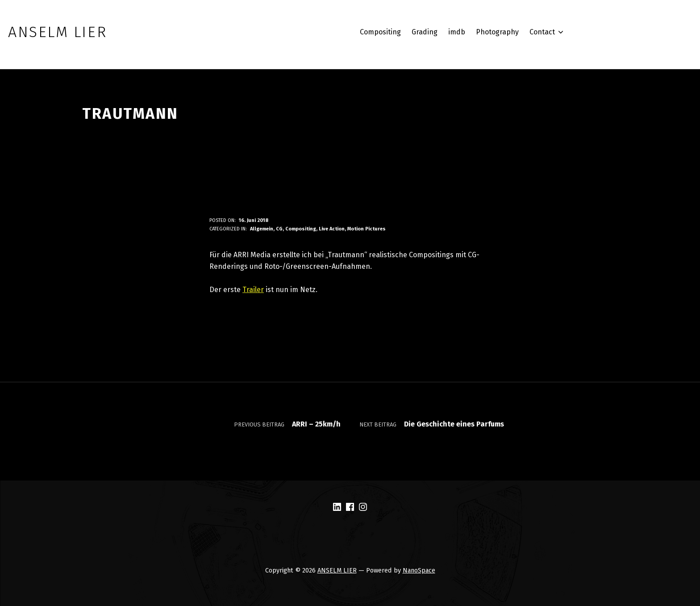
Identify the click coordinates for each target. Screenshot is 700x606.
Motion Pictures (367, 229)
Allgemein (262, 229)
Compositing (301, 229)
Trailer (253, 290)
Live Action (332, 229)
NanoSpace (419, 570)
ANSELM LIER (337, 570)
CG (279, 229)
